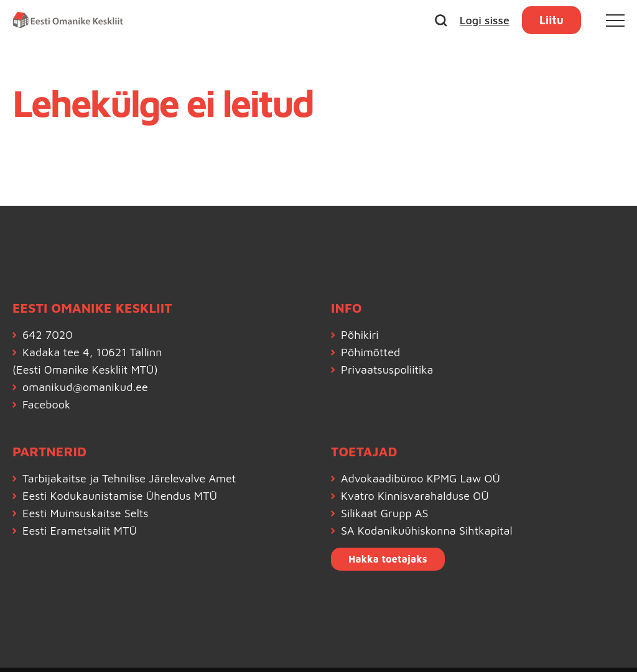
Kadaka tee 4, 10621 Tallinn (92, 352)
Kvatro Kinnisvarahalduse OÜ (415, 496)
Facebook (46, 404)
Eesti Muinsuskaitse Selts (86, 513)
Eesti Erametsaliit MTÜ (80, 531)
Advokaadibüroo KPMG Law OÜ (421, 478)
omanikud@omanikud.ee (85, 387)
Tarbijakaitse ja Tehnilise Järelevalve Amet (129, 478)
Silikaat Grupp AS (385, 513)
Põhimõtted (370, 352)
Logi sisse (485, 20)
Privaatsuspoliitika (387, 370)
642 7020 (48, 335)
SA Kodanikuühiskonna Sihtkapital (427, 531)
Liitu (551, 20)
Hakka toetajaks (388, 559)
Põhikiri (360, 335)
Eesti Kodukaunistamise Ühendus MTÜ (120, 496)
